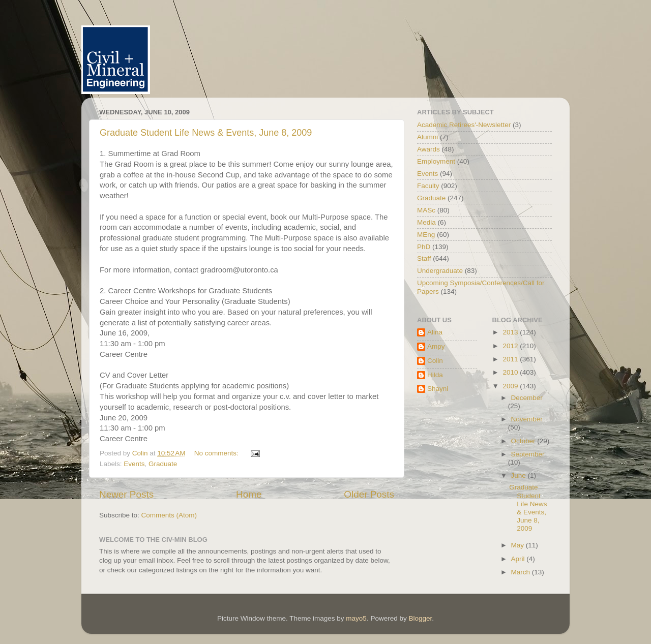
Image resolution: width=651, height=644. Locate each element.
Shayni (438, 389)
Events (134, 464)
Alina (435, 332)
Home (249, 494)
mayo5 (356, 618)
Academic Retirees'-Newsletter (464, 125)
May (519, 545)
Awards (428, 149)
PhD (424, 247)
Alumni (427, 137)
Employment (436, 161)
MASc (426, 210)
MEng (426, 235)
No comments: (217, 453)
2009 (511, 386)
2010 (511, 372)
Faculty (428, 186)
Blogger (420, 618)
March (522, 572)
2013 (511, 332)
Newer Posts (126, 494)
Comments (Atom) (169, 515)
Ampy (436, 346)
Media (426, 222)
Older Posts (369, 494)
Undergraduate (440, 271)
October (524, 441)
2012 (511, 346)
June (520, 476)
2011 (511, 359)
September (528, 454)
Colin (435, 361)
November (527, 419)
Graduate (163, 464)
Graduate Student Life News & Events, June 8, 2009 (206, 133)
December (527, 398)
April (519, 559)
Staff (424, 258)
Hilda (435, 375)
